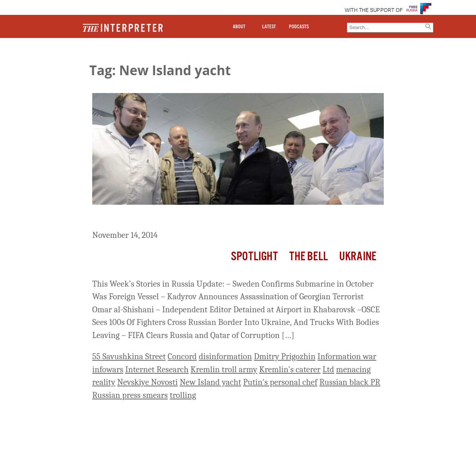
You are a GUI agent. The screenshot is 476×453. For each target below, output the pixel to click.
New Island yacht (210, 382)
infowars (108, 369)
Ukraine (358, 257)
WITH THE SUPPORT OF (374, 10)
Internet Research (157, 369)
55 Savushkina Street (129, 356)
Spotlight (254, 257)
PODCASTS (299, 27)
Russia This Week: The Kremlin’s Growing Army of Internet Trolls (231, 218)
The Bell (309, 257)
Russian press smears (130, 395)
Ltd (328, 369)
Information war (347, 356)
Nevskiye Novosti (147, 382)
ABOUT (239, 27)
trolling (183, 395)
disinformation (225, 356)
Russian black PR (350, 382)
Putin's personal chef (280, 382)
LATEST (269, 27)
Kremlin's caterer (290, 369)
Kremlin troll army (224, 369)
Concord (182, 356)
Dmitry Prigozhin (285, 356)
